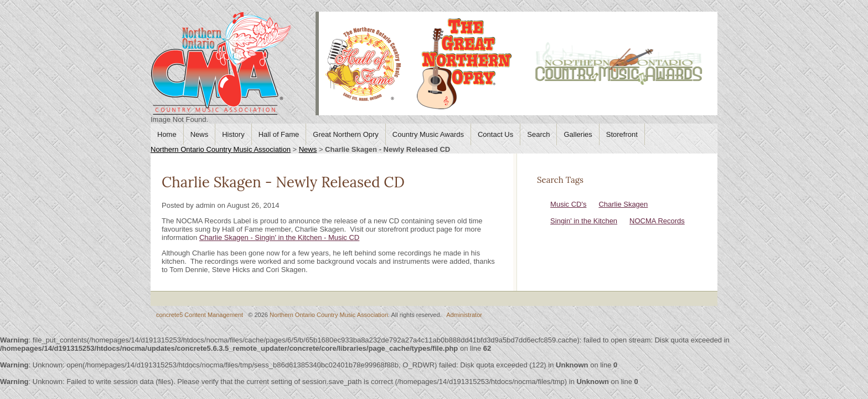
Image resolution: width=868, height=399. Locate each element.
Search (538, 134)
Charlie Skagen (623, 204)
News (200, 134)
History (233, 134)
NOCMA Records (657, 221)
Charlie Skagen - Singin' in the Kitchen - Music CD (279, 237)
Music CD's (568, 204)
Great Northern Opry (346, 134)
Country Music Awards (428, 134)
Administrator (464, 315)
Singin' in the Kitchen (584, 221)
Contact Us (495, 134)
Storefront (622, 134)
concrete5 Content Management (200, 315)
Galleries (578, 134)
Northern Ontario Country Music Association (221, 149)
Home (167, 134)
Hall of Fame (279, 134)
